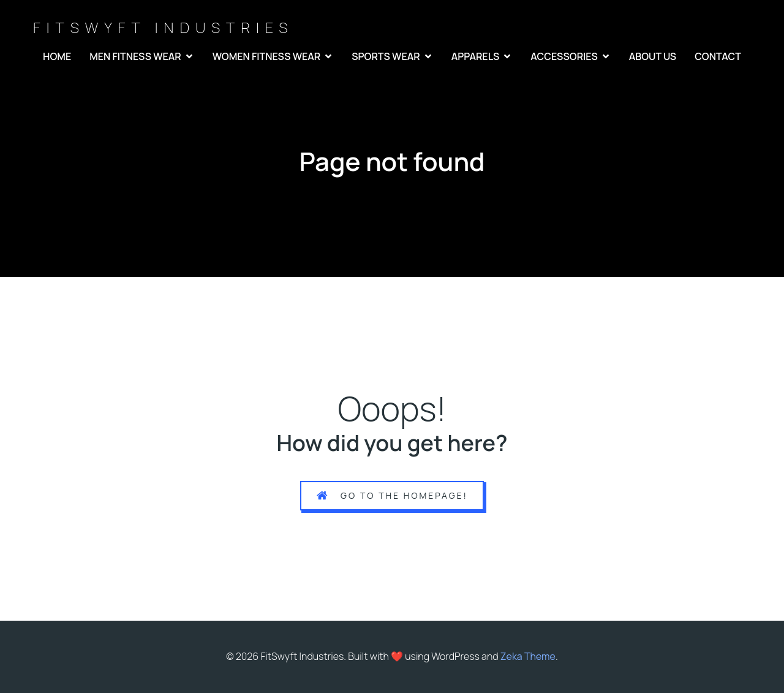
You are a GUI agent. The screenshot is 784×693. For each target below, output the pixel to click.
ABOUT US (653, 56)
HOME (57, 56)
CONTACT (718, 56)
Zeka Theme (528, 656)
